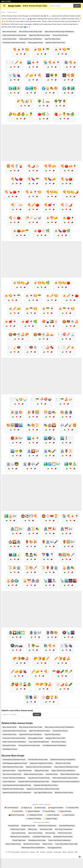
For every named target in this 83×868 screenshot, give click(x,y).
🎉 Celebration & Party (35, 815)
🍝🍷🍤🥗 (62, 49)
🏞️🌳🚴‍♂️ (70, 464)
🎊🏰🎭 (50, 412)
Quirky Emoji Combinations (47, 826)
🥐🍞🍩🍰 (21, 658)
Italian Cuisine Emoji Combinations (14, 742)
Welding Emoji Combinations (20, 837)
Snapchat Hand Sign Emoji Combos (46, 785)
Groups (32, 852)
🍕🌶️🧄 (33, 166)
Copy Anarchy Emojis (18, 833)
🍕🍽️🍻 (17, 205)
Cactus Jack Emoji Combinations (59, 840)
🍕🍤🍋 (52, 192)
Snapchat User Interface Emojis (13, 789)
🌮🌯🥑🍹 (25, 101)
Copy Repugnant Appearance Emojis (15, 763)
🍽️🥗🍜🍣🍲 (41, 399)
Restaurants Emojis (9, 745)
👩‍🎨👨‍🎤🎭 (31, 555)
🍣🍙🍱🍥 (50, 322)
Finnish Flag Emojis (19, 840)
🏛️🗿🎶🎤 (31, 464)
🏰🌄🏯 (15, 542)
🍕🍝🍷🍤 (21, 49)
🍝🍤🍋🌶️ (21, 283)
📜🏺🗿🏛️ (50, 568)
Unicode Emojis (14, 826)
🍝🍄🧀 (52, 218)
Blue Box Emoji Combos (32, 844)
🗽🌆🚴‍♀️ (50, 581)
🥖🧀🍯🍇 (19, 671)
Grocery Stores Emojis (60, 35)
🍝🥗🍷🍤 (66, 309)
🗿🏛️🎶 (35, 633)
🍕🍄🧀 (50, 166)
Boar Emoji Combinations (64, 829)
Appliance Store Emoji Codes (55, 43)
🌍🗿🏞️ (68, 88)
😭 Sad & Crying (40, 808)
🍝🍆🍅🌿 (62, 231)
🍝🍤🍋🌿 (41, 283)
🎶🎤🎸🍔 (68, 425)
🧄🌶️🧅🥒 (64, 684)
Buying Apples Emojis (36, 43)
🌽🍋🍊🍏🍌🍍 (21, 114)
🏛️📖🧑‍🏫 (13, 464)
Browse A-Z (25, 852)
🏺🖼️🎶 (68, 542)
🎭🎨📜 (33, 425)
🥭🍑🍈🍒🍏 (21, 684)
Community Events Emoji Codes (29, 745)
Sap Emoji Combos (9, 771)
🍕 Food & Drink (17, 811)
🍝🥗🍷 (48, 309)
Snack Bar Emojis (52, 774)
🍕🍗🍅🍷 (13, 192)
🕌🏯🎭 (68, 568)
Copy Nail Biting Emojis (67, 826)
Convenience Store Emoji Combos (14, 43)
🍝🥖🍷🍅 (70, 296)
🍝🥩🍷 (10, 322)
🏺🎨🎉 (31, 542)
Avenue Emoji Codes (9, 39)
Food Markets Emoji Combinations (54, 745)
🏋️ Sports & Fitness (65, 811)
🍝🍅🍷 (68, 218)
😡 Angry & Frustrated (56, 808)
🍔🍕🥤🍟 (15, 166)
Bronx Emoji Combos (59, 742)
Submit (37, 714)
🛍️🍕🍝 (70, 62)
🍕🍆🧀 (50, 179)
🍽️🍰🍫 (48, 347)
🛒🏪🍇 (15, 75)
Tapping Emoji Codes (41, 771)
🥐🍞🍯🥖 (41, 658)
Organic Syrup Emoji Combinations (63, 771)
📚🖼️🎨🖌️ (66, 555)
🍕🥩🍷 (50, 205)
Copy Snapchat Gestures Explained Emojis (17, 785)
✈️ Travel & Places (49, 811)
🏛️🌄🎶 (33, 451)
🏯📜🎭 (33, 529)
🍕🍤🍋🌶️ (70, 192)
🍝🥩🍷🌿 (29, 322)
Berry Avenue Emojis (9, 32)
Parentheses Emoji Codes (37, 840)
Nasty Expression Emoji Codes (13, 767)
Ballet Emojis (33, 829)
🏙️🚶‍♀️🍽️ (66, 438)
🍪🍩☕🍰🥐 (19, 334)
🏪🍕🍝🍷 (52, 62)
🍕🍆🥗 (33, 179)
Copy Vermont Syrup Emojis (12, 774)
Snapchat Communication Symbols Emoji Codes (43, 789)
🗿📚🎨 (52, 633)
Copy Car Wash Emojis (13, 844)
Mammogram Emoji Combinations (33, 848)
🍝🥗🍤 (31, 309)
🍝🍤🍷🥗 (41, 49)
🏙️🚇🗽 (50, 438)
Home (4, 12)
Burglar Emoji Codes (28, 826)
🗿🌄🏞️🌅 (17, 633)
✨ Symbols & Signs (50, 819)
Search (77, 6)
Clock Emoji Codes (46, 829)
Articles (43, 852)
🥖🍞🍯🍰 (62, 658)
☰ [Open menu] (4, 6)
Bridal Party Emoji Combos (64, 793)
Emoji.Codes (15, 852)
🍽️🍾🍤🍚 (19, 399)
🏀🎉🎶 (17, 438)
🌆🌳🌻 (52, 75)
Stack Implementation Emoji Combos (65, 778)
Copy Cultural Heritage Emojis (39, 742)
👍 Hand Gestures (68, 815)
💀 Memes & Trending (33, 819)
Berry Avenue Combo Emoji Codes (31, 32)
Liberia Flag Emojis (9, 782)
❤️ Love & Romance (11, 808)
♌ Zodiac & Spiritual (52, 815)
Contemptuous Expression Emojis (14, 760)
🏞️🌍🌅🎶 (52, 464)
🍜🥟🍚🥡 (33, 218)
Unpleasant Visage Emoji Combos (41, 763)
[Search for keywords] (61, 6)
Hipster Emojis (47, 844)
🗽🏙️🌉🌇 (68, 581)
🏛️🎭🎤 (50, 451)
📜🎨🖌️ (31, 568)
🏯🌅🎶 (17, 529)
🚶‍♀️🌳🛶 (33, 646)
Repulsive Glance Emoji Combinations (39, 767)
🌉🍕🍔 (68, 75)
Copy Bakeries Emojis (10, 749)
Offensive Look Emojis (63, 763)
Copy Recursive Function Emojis (39, 778)
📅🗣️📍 (48, 555)
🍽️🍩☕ (31, 347)
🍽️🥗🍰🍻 (64, 399)
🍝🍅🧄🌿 (41, 231)
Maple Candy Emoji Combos (34, 774)
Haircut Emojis (50, 833)
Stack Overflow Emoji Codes (70, 774)
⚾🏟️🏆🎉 (50, 697)
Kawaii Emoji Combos (18, 829)
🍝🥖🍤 (52, 296)
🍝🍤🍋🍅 (62, 283)
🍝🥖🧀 (15, 309)
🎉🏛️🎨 (17, 412)
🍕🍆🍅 (17, 179)
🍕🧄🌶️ (66, 205)
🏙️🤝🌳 (17, 451)
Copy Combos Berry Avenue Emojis (14, 35)
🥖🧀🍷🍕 (33, 75)
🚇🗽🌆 (68, 633)
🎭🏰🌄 (50, 425)
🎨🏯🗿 (66, 412)
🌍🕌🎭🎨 (50, 88)
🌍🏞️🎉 (15, 88)
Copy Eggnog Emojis (54, 848)
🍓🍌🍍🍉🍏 (64, 114)
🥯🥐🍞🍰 (44, 684)
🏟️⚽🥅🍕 (29, 516)
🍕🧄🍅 (15, 218)
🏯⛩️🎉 (50, 529)
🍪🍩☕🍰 (70, 322)
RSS (76, 852)
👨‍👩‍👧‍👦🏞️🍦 (15, 555)
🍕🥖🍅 (33, 205)
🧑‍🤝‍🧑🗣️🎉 (31, 697)
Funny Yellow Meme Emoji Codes (66, 844)
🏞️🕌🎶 (10, 516)
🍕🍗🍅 (66, 179)
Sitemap (71, 852)
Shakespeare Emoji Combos (63, 837)
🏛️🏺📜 (66, 451)
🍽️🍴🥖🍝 (15, 62)
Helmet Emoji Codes (65, 833)
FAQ (38, 852)
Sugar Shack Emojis (25, 771)
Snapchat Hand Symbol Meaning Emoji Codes (34, 782)
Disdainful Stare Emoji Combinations (63, 760)
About (65, 852)
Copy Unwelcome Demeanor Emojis (66, 767)
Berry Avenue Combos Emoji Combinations (59, 32)
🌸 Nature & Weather (33, 811)
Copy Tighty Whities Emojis (43, 793)
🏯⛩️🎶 (66, 529)
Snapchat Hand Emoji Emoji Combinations (17, 793)
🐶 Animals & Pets (72, 808)
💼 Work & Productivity (16, 815)
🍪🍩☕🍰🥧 (44, 334)
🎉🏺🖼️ (33, 412)
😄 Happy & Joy (26, 808)
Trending (49, 852)
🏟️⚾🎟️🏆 (50, 516)
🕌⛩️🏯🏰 (31, 581)
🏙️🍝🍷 (33, 62)
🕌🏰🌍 (13, 581)
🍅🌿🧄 (44, 114)
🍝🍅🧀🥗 (21, 231)
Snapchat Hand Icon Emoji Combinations (66, 782)
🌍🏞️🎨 (31, 88)
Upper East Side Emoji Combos (39, 35)
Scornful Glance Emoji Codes (38, 760)
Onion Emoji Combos (35, 833)
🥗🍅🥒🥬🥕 (62, 671)
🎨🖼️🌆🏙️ (15, 425)
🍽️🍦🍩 (15, 347)
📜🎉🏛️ (15, 568)
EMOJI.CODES (6, 1)
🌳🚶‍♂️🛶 (44, 101)
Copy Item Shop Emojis (52, 39)
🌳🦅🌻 (60, 101)
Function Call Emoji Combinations (14, 778)
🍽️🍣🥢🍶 (66, 334)
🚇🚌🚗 (17, 646)
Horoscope (57, 852)
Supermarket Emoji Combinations (31, 39)
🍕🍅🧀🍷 (68, 166)
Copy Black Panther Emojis (42, 837)
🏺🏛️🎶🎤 (50, 542)
